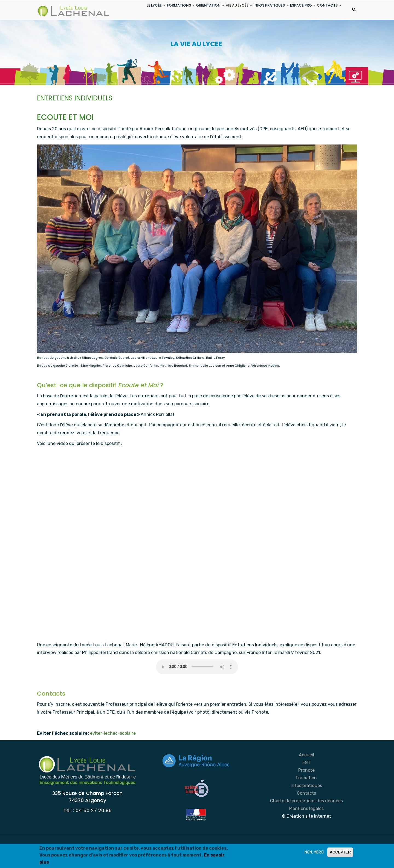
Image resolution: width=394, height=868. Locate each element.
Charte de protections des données (306, 823)
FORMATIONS (160, 11)
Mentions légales (306, 830)
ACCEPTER (340, 852)
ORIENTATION (193, 11)
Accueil (306, 777)
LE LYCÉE (131, 11)
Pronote (306, 792)
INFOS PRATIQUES (262, 11)
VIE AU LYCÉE (226, 11)
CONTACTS (134, 31)
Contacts (306, 815)
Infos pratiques (306, 807)
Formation (306, 800)
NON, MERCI (314, 852)
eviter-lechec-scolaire (113, 755)
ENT (306, 784)
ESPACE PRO (298, 11)
